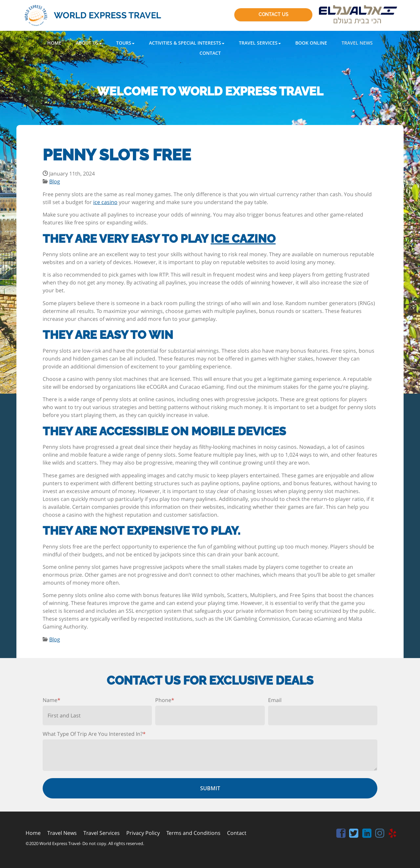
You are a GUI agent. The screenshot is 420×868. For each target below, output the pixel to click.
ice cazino (243, 239)
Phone (165, 700)
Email (275, 700)
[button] (89, 43)
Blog (55, 181)
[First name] (97, 715)
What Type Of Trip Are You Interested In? (94, 734)
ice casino (105, 202)
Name (52, 700)
